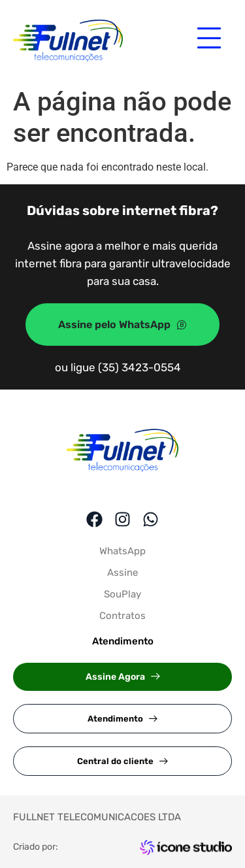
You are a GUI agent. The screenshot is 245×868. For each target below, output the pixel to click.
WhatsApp (122, 551)
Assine (122, 573)
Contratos (122, 616)
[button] (122, 677)
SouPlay (122, 594)
